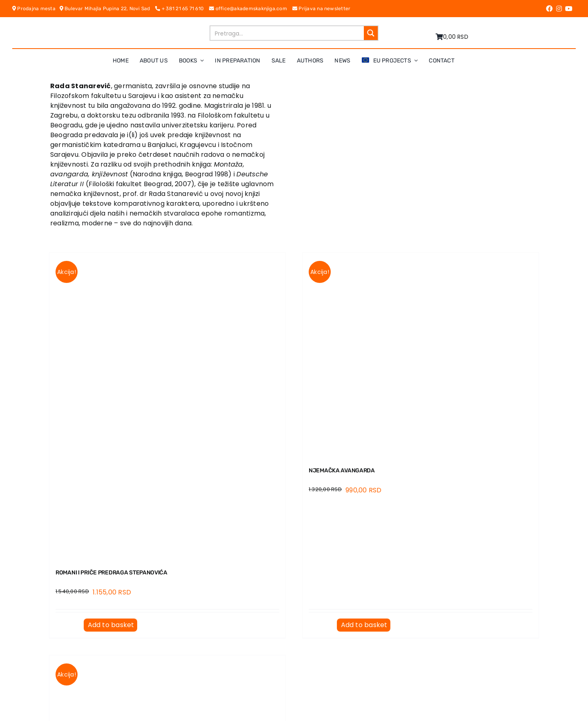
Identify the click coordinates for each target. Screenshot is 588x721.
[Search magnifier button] (371, 33)
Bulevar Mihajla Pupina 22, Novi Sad (108, 9)
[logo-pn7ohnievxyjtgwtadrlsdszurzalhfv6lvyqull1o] (136, 28)
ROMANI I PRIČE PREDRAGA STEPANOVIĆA (111, 573)
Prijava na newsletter (322, 9)
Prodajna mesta (36, 9)
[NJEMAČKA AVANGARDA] (421, 355)
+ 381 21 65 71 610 (182, 9)
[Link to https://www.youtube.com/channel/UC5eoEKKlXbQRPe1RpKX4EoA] (569, 9)
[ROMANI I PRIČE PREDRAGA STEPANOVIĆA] (167, 406)
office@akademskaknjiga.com (251, 9)
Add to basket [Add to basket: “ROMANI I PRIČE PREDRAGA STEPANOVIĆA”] (111, 625)
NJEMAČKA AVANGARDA (342, 471)
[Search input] (287, 33)
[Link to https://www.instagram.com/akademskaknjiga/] (559, 9)
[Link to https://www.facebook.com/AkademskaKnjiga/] (549, 9)
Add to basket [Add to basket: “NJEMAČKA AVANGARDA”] (364, 625)
